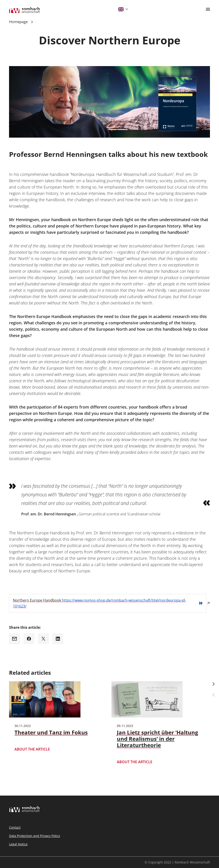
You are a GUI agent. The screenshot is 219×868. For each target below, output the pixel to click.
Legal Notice (18, 844)
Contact (15, 827)
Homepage (18, 22)
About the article (32, 750)
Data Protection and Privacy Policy (35, 836)
